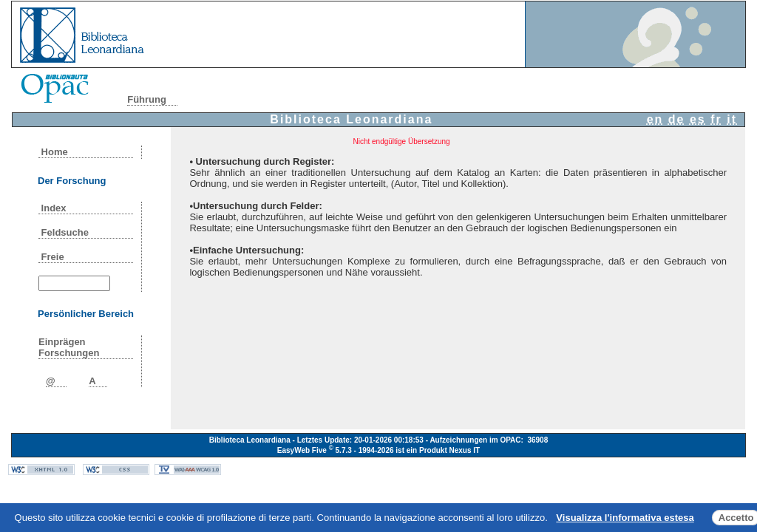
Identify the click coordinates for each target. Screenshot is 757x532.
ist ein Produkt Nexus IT (438, 450)
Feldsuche (65, 232)
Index (54, 208)
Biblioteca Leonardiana (351, 119)
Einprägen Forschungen (69, 347)
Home (54, 152)
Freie (52, 257)
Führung (147, 99)
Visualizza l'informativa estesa (625, 518)
